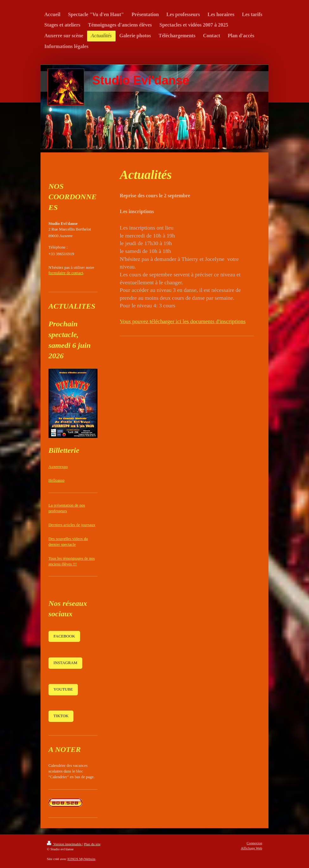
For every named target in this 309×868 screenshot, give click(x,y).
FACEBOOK (64, 636)
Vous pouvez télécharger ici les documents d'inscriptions (183, 321)
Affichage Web (252, 848)
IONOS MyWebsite (81, 859)
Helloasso (56, 480)
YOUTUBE (63, 689)
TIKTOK (61, 716)
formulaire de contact (66, 273)
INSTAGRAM (65, 663)
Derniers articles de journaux (72, 525)
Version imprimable (65, 844)
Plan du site (92, 844)
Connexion (254, 843)
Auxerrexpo (58, 467)
